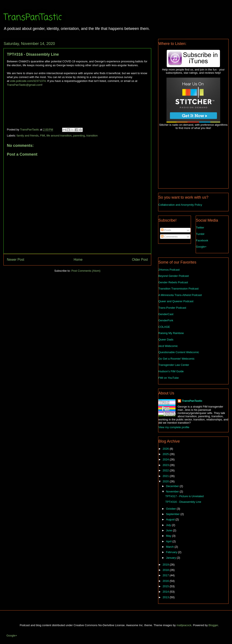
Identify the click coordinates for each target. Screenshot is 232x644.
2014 (166, 592)
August (171, 519)
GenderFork (166, 320)
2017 (166, 575)
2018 (166, 570)
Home (78, 260)
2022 (166, 470)
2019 (166, 565)
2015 (166, 586)
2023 (166, 465)
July (169, 525)
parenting (79, 136)
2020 (166, 481)
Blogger (213, 625)
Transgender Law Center (174, 365)
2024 (166, 459)
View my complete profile (174, 427)
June (169, 530)
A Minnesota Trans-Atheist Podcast (180, 295)
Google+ (201, 247)
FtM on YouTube (169, 378)
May (169, 536)
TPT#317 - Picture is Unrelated (184, 496)
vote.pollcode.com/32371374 (28, 81)
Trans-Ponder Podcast (172, 308)
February (172, 552)
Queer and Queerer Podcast (176, 301)
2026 (166, 449)
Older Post (140, 260)
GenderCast (166, 314)
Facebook (202, 240)
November (173, 491)
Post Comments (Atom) (86, 271)
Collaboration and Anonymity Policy (180, 205)
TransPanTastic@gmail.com (24, 85)
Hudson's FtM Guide (171, 371)
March (170, 547)
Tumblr (200, 234)
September (173, 514)
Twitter (200, 228)
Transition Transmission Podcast (178, 289)
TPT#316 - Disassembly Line (183, 502)
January (171, 558)
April (169, 541)
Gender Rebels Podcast (173, 282)
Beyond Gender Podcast (174, 276)
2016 (166, 581)
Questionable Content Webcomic (179, 352)
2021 (166, 476)
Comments (169, 237)
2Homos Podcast (169, 270)
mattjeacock (184, 625)
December (173, 486)
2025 (166, 454)
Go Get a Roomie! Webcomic (176, 359)
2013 (166, 597)
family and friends (28, 136)
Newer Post (16, 260)
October (171, 509)
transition (92, 136)
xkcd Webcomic (168, 346)
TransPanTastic (33, 18)
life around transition (59, 136)
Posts (166, 230)
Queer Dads (166, 340)
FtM (43, 136)
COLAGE (164, 327)
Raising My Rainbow (171, 333)
